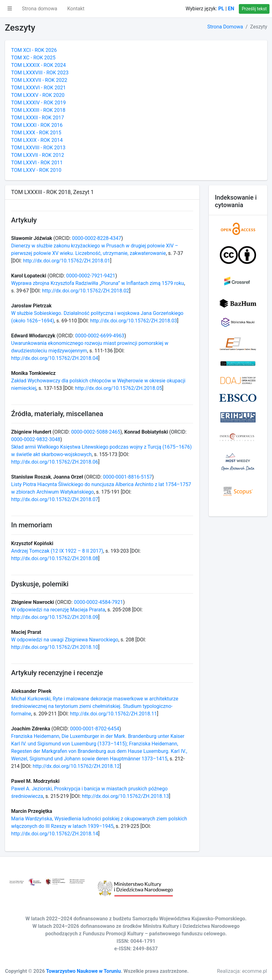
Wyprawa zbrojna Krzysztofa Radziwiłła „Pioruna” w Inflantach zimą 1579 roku (98, 283)
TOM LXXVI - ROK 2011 (37, 163)
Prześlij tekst (254, 9)
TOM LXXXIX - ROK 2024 (39, 65)
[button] (10, 9)
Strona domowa (40, 9)
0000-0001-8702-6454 (95, 729)
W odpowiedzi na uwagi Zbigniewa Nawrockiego (65, 640)
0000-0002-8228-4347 (97, 238)
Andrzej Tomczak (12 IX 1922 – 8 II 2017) (57, 551)
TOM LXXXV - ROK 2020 (38, 95)
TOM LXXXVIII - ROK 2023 (40, 73)
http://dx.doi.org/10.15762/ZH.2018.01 (66, 261)
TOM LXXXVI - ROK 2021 (39, 88)
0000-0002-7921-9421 (91, 276)
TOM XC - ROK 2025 (33, 58)
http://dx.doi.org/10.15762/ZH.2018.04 (55, 358)
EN (231, 9)
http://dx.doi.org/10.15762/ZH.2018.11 (113, 714)
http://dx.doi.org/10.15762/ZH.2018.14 (55, 834)
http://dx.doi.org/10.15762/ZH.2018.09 (55, 617)
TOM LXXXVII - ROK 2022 (39, 80)
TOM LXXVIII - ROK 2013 (38, 148)
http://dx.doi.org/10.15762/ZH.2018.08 (55, 558)
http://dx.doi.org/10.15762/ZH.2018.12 (76, 766)
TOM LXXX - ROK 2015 (36, 133)
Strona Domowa (225, 27)
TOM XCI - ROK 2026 (34, 50)
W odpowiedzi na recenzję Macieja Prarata (58, 610)
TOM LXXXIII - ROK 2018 (38, 110)
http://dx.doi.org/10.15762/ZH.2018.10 (55, 647)
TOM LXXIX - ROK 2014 (37, 140)
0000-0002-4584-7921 (98, 602)
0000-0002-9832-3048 (36, 439)
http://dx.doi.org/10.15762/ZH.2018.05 (119, 388)
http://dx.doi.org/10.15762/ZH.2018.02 (85, 291)
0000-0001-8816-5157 (128, 477)
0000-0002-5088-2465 (96, 432)
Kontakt (76, 9)
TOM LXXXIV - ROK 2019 (39, 103)
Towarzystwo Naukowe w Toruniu (83, 971)
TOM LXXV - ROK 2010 (36, 170)
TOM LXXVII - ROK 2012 (38, 155)
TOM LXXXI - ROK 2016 (37, 125)
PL (221, 9)
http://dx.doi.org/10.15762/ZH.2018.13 (126, 796)
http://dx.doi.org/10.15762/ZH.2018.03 (134, 321)
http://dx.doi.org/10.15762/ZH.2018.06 (55, 462)
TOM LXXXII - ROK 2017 (38, 118)
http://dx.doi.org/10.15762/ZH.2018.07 (55, 499)
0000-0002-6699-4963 (100, 336)
